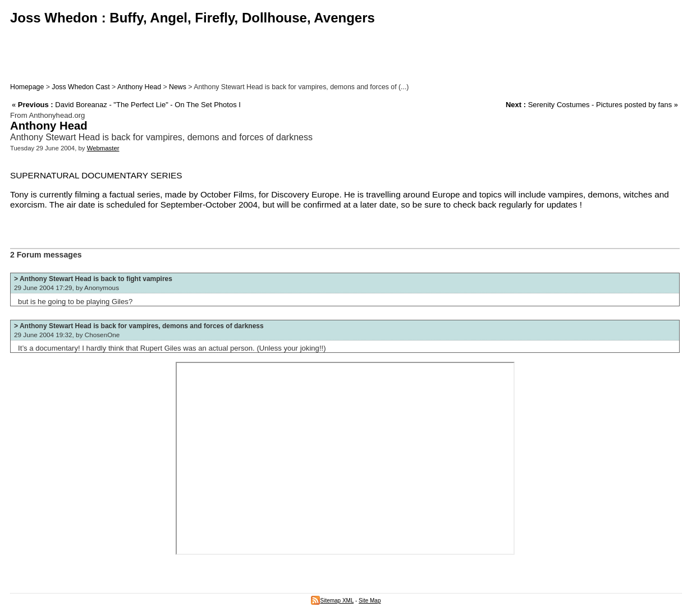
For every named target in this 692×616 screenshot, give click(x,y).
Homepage (27, 87)
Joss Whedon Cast (81, 87)
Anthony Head (139, 87)
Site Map (370, 601)
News (178, 87)
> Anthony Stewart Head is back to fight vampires (93, 279)
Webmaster (103, 148)
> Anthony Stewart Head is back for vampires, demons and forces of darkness (139, 326)
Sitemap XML (332, 601)
